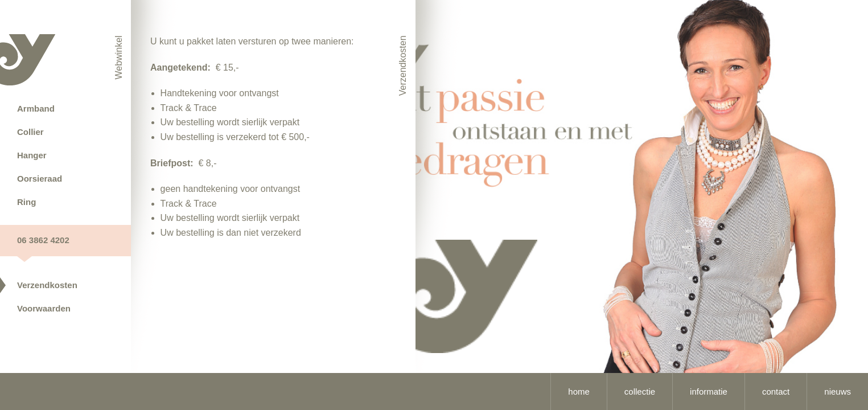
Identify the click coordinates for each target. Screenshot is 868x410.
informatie (709, 391)
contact (776, 391)
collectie (640, 391)
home (579, 391)
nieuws (838, 391)
